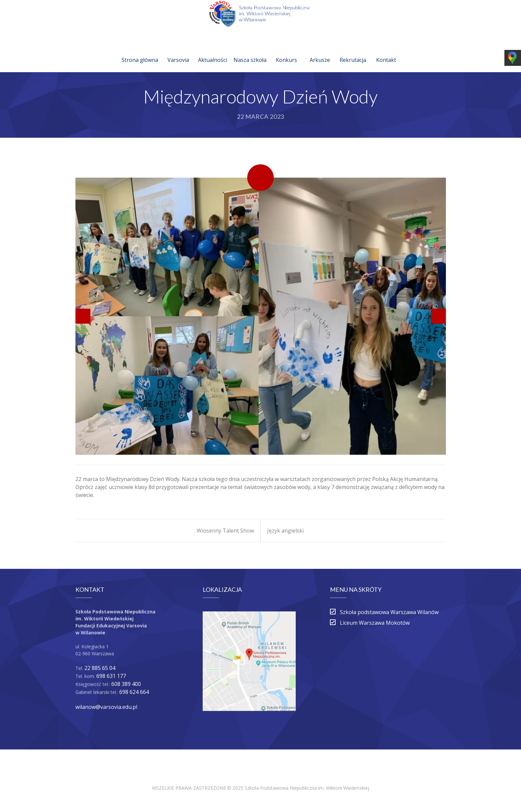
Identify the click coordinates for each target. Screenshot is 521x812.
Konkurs (286, 52)
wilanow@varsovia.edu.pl (106, 707)
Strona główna (140, 52)
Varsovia (178, 52)
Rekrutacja (353, 52)
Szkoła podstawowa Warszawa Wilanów (389, 612)
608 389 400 (126, 684)
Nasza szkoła (250, 52)
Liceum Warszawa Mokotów (375, 623)
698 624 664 (134, 692)
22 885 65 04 (100, 668)
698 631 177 (111, 676)
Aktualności (212, 52)
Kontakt (386, 52)
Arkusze (320, 52)
